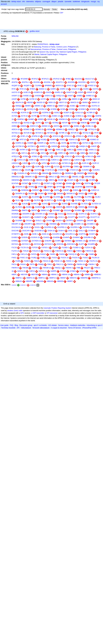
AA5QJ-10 (60, 96)
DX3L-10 (71, 231)
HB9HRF (29, 281)
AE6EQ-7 (72, 129)
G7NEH (73, 271)
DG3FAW (79, 187)
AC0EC (73, 106)
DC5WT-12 (48, 183)
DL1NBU (67, 197)
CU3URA (85, 170)
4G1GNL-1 (48, 82)
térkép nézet (16, 2)
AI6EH (83, 153)
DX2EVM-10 (39, 231)
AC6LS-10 (79, 113)
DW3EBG (53, 224)
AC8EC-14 (56, 116)
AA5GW (38, 96)
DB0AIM (45, 173)
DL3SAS (78, 200)
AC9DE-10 (68, 116)
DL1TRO (88, 197)
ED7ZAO (37, 244)
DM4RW (15, 210)
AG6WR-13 (41, 143)
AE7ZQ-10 (87, 133)
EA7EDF (25, 241)
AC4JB (14, 113)
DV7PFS (70, 221)
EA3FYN (82, 234)
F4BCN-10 (59, 251)
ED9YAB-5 (71, 244)
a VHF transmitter (38, 313)
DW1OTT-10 (41, 224)
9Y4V (14, 89)
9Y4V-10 (23, 89)
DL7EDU (85, 204)
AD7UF (65, 123)
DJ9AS (76, 190)
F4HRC (53, 254)
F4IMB (91, 254)
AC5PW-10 (46, 113)
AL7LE (57, 167)
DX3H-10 (51, 231)
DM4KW (91, 207)
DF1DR (97, 183)
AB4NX (85, 102)
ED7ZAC (15, 244)
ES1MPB (91, 244)
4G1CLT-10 (90, 79)
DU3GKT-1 (26, 217)
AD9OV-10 (34, 126)
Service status (63, 325)
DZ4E (26, 234)
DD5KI (78, 183)
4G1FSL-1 (26, 82)
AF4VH (46, 136)
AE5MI (50, 129)
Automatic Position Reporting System (57, 308)
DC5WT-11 (36, 183)
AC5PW (35, 113)
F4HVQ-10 (72, 254)
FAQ (12, 325)
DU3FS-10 (83, 214)
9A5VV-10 (59, 86)
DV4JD (49, 221)
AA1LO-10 (75, 89)
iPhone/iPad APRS (89, 328)
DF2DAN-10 (20, 187)
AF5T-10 (23, 140)
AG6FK (83, 140)
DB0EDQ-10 (16, 177)
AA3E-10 (27, 92)
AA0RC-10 (64, 89)
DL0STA (25, 197)
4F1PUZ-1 (45, 79)
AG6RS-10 (19, 143)
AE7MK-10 (63, 133)
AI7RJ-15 (68, 156)
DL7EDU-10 (96, 204)
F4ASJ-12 (48, 251)
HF (48, 313)
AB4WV (28, 106)
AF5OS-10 (92, 136)
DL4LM (24, 204)
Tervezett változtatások (41, 328)
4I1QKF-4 (27, 86)
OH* (62, 13)
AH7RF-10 (24, 150)
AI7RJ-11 (47, 156)
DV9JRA (80, 221)
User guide (4, 325)
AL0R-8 (48, 167)
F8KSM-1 (35, 268)
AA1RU (86, 89)
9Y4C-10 (70, 86)
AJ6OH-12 (67, 160)
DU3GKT (15, 217)
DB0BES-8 (69, 173)
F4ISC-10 (24, 258)
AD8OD (23, 126)
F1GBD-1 (65, 248)
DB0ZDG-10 (28, 180)
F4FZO (34, 254)
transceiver (54, 313)
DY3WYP (92, 231)
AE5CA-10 (16, 129)
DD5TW (88, 183)
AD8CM (83, 123)
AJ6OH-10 (43, 160)
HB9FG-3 (53, 278)
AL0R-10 (85, 163)
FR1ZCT (87, 268)
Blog (16, 325)
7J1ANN (38, 86)
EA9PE (58, 241)
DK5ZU (81, 194)
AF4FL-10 (24, 136)
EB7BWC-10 (80, 241)
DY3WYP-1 (16, 234)
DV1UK (29, 221)
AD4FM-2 (21, 119)
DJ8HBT (66, 190)
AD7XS (74, 123)
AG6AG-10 (73, 140)
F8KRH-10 (81, 264)
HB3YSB (34, 275)
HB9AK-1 (54, 275)
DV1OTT (71, 217)
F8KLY (50, 264)
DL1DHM (35, 197)
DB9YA (51, 180)
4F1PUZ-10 (58, 79)
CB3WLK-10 (16, 170)
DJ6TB (56, 190)
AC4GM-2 (82, 109)
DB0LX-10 (64, 177)
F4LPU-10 (93, 261)
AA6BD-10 (90, 96)
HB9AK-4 (77, 275)
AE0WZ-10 (46, 126)
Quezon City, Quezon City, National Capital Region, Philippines (63, 52)
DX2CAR (15, 231)
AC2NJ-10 (43, 109)
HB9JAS (50, 281)
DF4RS (41, 187)
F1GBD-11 (77, 248)
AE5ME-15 (39, 129)
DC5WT (25, 183)
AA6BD (79, 96)
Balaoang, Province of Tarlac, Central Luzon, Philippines (55, 47)
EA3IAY (92, 234)
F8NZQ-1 (58, 268)
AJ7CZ (44, 163)
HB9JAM (40, 281)
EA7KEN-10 (36, 241)
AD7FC (38, 123)
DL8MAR (39, 207)
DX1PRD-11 (62, 227)
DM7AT (34, 210)
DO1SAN (67, 210)
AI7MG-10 (36, 156)
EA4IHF (66, 237)
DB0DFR (80, 173)
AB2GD (30, 102)
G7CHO (63, 271)
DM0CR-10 (70, 207)
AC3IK (63, 109)
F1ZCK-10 (89, 248)
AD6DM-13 (75, 119)
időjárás (38, 2)
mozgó (93, 2)
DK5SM (60, 194)
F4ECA (70, 251)
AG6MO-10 (94, 140)
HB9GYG (73, 278)
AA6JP (14, 99)
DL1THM (78, 197)
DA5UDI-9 (34, 173)
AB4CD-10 (74, 102)
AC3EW (54, 109)
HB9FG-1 (19, 278)
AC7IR (34, 116)
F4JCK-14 (65, 258)
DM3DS (81, 207)
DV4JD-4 (59, 221)
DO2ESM (89, 210)
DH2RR (15, 190)
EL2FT (81, 244)
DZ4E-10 (45, 234)
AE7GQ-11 (16, 133)
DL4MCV (34, 204)
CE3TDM (38, 170)
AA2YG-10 (16, 92)
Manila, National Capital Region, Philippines (51, 54)
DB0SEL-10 (77, 177)
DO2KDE (15, 214)
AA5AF (81, 92)
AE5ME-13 (27, 129)
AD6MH (86, 119)
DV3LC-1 (39, 221)
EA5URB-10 (88, 237)
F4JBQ (34, 258)
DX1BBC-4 (91, 224)
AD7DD (95, 119)
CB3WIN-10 (87, 167)
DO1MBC (56, 210)
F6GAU (23, 264)
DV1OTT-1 (83, 217)
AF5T (14, 140)
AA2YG (95, 89)
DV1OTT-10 (95, 217)
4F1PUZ (35, 79)
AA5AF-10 (91, 92)
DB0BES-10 (57, 173)
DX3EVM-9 (33, 285)
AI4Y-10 (15, 153)
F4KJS (36, 261)
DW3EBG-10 (65, 224)
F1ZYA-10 (15, 251)
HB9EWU (97, 275)
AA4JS (48, 92)
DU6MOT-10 (39, 217)
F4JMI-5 (27, 261)
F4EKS (79, 251)
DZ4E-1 (35, 234)
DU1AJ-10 (71, 214)
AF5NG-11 (80, 136)
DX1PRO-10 (87, 227)
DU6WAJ (51, 217)
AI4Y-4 (43, 153)
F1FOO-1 (45, 248)
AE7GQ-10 (92, 129)
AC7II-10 (24, 116)
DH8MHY (46, 190)
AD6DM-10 (63, 119)
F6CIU (14, 264)
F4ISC (14, 258)
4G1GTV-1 (60, 82)
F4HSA (62, 254)
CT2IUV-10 (74, 170)
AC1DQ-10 (31, 109)
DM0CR (59, 207)
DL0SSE (15, 197)
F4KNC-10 (58, 261)
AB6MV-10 (50, 106)
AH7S (33, 150)
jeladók (60, 2)
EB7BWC (68, 241)
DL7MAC (19, 207)
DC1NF (61, 180)
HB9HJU (19, 281)
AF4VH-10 (57, 136)
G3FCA (32, 271)
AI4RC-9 (70, 150)
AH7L (14, 150)
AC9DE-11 (79, 116)
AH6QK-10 (83, 146)
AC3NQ (72, 109)
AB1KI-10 (96, 99)
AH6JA (63, 146)
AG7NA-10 (86, 143)
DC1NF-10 (71, 180)
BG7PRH (66, 167)
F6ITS (32, 264)
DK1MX (31, 194)
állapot (54, 2)
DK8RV (91, 194)
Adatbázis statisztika (78, 325)
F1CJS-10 (24, 248)
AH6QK (73, 146)
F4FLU (14, 254)
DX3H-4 (61, 231)
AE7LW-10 (28, 133)
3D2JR (14, 79)
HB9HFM (84, 278)
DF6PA (50, 187)
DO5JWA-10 (40, 214)
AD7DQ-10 (28, 123)
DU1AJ (61, 214)
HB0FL (14, 275)
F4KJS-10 (47, 261)
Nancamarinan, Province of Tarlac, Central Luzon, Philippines (53, 49)
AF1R (96, 133)
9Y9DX (33, 89)
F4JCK (54, 258)
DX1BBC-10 (79, 224)
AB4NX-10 (95, 102)
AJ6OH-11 (55, 160)
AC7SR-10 (44, 116)
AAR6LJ (65, 99)
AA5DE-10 (27, 96)
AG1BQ (43, 140)
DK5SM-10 (71, 194)
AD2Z (89, 116)
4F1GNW (24, 79)
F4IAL (83, 254)
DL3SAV (89, 200)
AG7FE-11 (54, 143)
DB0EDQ (91, 173)
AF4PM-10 (36, 136)
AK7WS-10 (66, 163)
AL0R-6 (38, 167)
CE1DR (28, 170)
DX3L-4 (82, 231)
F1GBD (55, 248)
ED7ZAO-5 (49, 244)
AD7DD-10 (16, 123)
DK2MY (41, 194)
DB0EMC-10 (30, 177)
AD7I (47, 123)
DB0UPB (88, 177)
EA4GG (46, 237)
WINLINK (15, 36)
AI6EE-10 (73, 153)
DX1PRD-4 (75, 227)
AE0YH (56, 126)
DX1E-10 (27, 227)
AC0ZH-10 (19, 109)
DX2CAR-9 (26, 231)
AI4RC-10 (59, 150)
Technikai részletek (8, 328)
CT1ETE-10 (49, 170)
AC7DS (14, 116)
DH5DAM (25, 190)
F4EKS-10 (89, 251)
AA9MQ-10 (54, 99)
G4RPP (53, 271)
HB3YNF (24, 275)
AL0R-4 (29, 167)
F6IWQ (41, 264)
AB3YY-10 (63, 102)
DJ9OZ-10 (95, 190)
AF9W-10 (33, 140)
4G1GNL (37, 82)
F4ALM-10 (36, 251)
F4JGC (85, 258)
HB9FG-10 (30, 278)
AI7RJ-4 (79, 156)
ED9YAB (60, 244)
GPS (22, 313)
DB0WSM (15, 180)
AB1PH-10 (19, 102)
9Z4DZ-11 (43, 89)
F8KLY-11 (60, 264)
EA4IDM (56, 237)
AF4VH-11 (68, 136)
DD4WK (69, 183)
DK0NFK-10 (20, 194)
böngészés (85, 2)
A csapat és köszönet (59, 328)
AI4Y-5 (52, 153)
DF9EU (69, 187)
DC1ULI (82, 180)
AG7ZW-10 (20, 146)
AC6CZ (57, 113)
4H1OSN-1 (82, 82)
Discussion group (26, 325)
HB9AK (44, 275)
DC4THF (15, 183)
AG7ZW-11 (32, 146)
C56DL (76, 167)
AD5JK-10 (51, 119)
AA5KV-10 (48, 96)
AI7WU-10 (89, 156)
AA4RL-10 (59, 92)
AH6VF (94, 146)
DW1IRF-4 (28, 224)
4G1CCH (78, 79)
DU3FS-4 (94, 214)
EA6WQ (15, 241)
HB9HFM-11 (96, 278)
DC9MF (59, 183)
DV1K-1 (61, 217)
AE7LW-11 (39, 133)
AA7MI (23, 99)
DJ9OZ (85, 190)
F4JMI (18, 261)
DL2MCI (27, 200)
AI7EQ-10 (15, 156)
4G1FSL (15, 82)
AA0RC (53, 89)
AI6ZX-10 (92, 153)
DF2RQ (31, 187)
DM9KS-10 (45, 210)
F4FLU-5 (24, 254)
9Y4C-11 (81, 86)
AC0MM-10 (83, 106)
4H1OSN (71, 82)
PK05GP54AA (43, 44)
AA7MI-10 (33, 99)
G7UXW (83, 271)
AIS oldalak (53, 325)
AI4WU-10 (81, 150)
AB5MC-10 (39, 106)
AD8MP (93, 123)
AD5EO (41, 119)
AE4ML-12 (89, 126)
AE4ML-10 (78, 126)
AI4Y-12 (34, 153)
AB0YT (86, 99)
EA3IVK (24, 237)
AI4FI (50, 150)
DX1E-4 (38, 227)
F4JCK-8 (76, 258)
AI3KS (42, 150)
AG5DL (62, 140)
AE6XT (82, 129)
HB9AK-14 (66, 275)
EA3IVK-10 (35, 237)
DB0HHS (41, 177)
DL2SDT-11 (49, 200)
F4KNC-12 (82, 261)
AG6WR (30, 143)
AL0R (76, 163)
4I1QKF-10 (16, 86)
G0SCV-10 (21, 271)
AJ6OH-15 (78, 160)
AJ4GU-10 (21, 160)
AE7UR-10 (75, 133)
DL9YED (49, 207)
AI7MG (25, 156)
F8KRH (70, 264)
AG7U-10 (98, 143)
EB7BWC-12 (94, 241)
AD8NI (14, 126)
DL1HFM (46, 197)
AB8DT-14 (62, 106)
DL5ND (64, 204)
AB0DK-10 (76, 99)
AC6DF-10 (67, 113)
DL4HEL (15, 204)
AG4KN (53, 140)
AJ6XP (25, 163)
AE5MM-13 (60, 129)
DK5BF (50, 194)
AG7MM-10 (74, 143)
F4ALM (26, 251)
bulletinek (76, 2)
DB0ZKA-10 (40, 180)
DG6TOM (90, 187)
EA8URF (48, 241)
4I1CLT (93, 82)
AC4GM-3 (93, 109)
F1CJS (14, 248)
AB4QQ (18, 106)
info (24, 2)
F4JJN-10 (96, 258)
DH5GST (36, 190)
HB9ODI (60, 281)
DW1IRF (90, 221)
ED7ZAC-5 (26, 244)
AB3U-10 (52, 102)
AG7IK (64, 143)
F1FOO (35, 248)
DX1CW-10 (16, 227)
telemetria (30, 2)
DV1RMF (19, 221)
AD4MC (31, 119)
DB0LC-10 (53, 177)
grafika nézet (35, 31)
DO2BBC (78, 210)
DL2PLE (37, 200)
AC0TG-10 (95, 106)
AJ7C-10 (34, 163)
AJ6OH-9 (15, 163)
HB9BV (87, 275)
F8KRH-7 (92, 264)
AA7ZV (43, 99)
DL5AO (44, 204)
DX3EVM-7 (23, 285)
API (18, 328)
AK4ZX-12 (54, 163)
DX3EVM (14, 285)
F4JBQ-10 (44, 258)
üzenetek (68, 2)
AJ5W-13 (32, 160)
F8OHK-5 (69, 268)
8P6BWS (48, 86)
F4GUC (43, 254)
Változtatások (26, 328)
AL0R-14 (19, 167)
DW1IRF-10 (16, 224)
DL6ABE (74, 204)
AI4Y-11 (24, 153)
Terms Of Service (75, 328)
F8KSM (25, 268)
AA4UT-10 (70, 92)
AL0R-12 (96, 163)
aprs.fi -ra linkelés (40, 325)
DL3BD (60, 200)
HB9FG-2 (42, 278)
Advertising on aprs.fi (94, 325)
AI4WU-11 (92, 150)
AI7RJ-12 (57, 156)
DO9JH (51, 214)
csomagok (46, 2)
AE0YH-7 (66, 126)
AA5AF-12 (16, 96)
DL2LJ (18, 200)
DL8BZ (29, 207)
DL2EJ (98, 197)
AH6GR (54, 146)
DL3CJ (69, 200)
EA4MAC (76, 237)
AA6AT (70, 96)
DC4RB (92, 180)
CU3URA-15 (22, 173)
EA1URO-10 (57, 234)
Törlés (55, 9)
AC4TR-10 (25, 113)
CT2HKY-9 (62, 170)
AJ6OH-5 (89, 160)
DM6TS (25, 210)
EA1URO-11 (70, 234)
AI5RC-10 (62, 153)
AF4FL (14, 136)
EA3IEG (15, 237)
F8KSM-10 (47, 268)
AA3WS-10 (38, 92)
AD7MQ (55, 123)
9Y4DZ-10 (92, 86)
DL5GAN (54, 204)
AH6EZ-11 (44, 146)
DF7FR (59, 187)
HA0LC (92, 271)
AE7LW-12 (51, 133)
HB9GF (63, 278)
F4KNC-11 (70, 261)
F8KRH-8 (15, 268)
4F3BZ (68, 79)
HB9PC (70, 281)
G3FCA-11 (43, 271)
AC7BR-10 (91, 113)
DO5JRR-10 (27, 214)
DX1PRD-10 (49, 227)
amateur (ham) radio (15, 311)
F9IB (78, 268)
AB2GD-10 (41, 102)
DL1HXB (57, 197)
